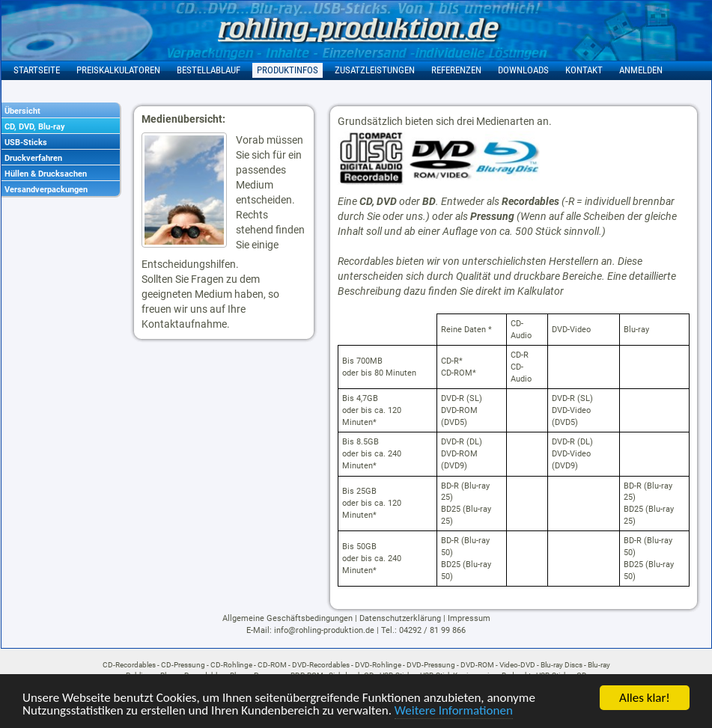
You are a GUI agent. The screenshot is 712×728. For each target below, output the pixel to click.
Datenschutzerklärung (400, 618)
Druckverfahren (33, 158)
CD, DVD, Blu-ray (35, 127)
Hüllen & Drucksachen (46, 174)
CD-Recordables (129, 665)
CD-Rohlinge (231, 665)
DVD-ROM (477, 665)
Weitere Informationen (454, 712)
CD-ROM (272, 665)
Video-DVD (517, 665)
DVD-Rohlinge (378, 665)
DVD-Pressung (431, 665)
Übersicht (22, 111)
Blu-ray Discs (562, 665)
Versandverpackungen (46, 190)
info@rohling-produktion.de (324, 630)
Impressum (469, 618)
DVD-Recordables (321, 665)
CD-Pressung (183, 665)
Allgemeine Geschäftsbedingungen (287, 618)
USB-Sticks (26, 143)
